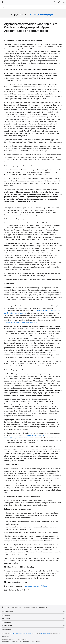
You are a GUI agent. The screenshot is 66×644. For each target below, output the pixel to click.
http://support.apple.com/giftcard (35, 586)
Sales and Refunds (24, 642)
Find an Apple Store (17, 633)
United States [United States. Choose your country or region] (5, 637)
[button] (55, 2)
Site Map (38, 642)
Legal (4, 7)
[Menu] (64, 2)
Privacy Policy (5, 642)
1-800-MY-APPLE (45, 633)
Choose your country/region (42, 15)
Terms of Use (14, 642)
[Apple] (2, 2)
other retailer (27, 633)
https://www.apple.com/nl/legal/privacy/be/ (22, 322)
